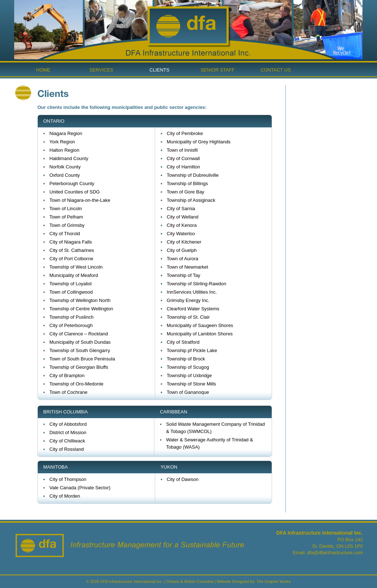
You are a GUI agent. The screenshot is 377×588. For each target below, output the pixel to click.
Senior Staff (218, 70)
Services (101, 70)
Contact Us (275, 70)
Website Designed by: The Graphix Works (254, 581)
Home (43, 70)
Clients (160, 70)
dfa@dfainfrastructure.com (335, 553)
